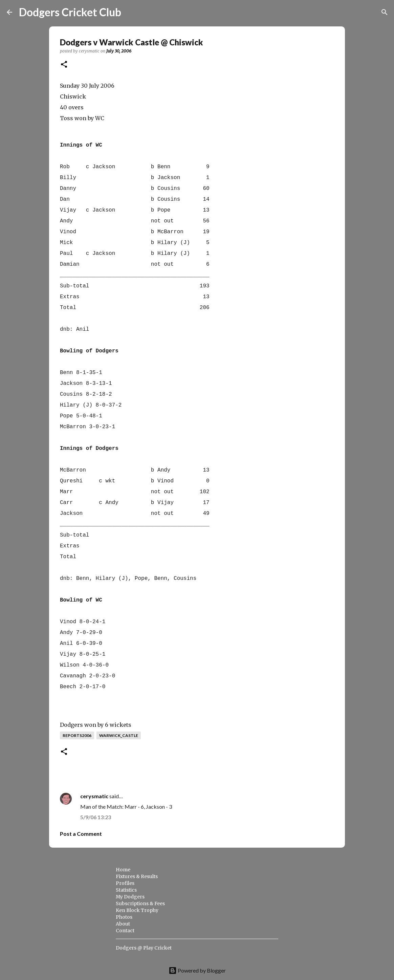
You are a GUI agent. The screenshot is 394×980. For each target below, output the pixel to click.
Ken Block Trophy (137, 910)
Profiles (125, 883)
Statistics (126, 890)
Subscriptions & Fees (140, 903)
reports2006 (77, 735)
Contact (125, 931)
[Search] (131, 12)
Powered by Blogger (197, 970)
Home (123, 870)
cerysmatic (94, 796)
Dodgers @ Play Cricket (144, 948)
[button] (64, 65)
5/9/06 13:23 (96, 817)
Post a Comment (81, 834)
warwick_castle (119, 735)
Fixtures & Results (137, 876)
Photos (124, 917)
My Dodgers (130, 897)
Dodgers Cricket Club (70, 12)
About (123, 924)
